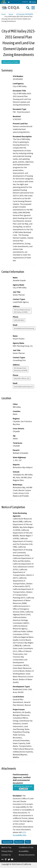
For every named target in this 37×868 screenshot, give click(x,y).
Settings (33, 2)
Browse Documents (27, 855)
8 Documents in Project (11, 62)
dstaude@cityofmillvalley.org (24, 328)
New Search (19, 842)
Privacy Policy (7, 851)
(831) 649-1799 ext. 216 (22, 378)
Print (28, 842)
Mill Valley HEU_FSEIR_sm (23, 787)
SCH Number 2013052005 (25, 14)
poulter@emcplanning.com (23, 387)
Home (4, 14)
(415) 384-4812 (19, 320)
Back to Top (6, 847)
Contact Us (25, 2)
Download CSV (8, 842)
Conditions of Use (26, 847)
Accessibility (24, 851)
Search (11, 14)
